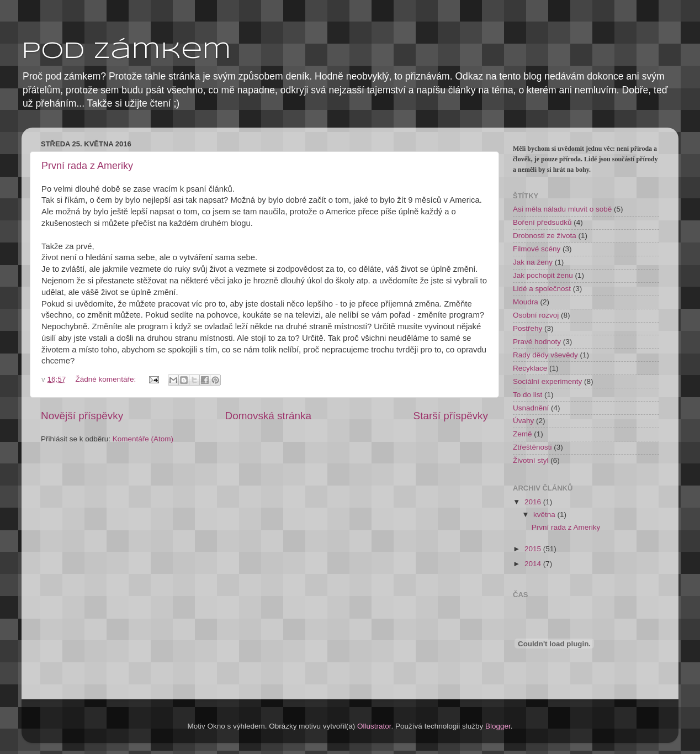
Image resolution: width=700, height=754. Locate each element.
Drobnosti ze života (545, 236)
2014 (534, 564)
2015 (534, 549)
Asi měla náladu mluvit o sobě (562, 209)
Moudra (526, 302)
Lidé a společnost (542, 289)
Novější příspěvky (82, 416)
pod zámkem (126, 52)
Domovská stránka (268, 416)
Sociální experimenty (547, 381)
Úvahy (523, 421)
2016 (534, 502)
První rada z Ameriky (87, 166)
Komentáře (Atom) (143, 439)
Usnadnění (531, 408)
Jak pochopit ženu (543, 275)
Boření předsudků (542, 222)
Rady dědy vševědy (545, 355)
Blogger (498, 726)
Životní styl (531, 460)
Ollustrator (374, 726)
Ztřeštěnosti (532, 447)
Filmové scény (537, 249)
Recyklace (530, 368)
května (545, 515)
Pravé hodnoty (537, 342)
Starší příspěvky (451, 416)
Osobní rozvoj (536, 315)
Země (523, 434)
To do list (527, 395)
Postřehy (527, 328)
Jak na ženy (533, 262)
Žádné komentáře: (107, 379)
